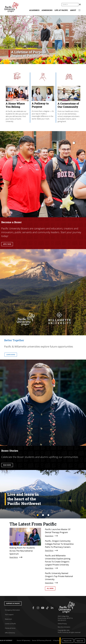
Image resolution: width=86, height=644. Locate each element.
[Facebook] (34, 608)
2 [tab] (43, 515)
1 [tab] (38, 515)
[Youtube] (43, 608)
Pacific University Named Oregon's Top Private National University (59, 576)
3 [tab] (48, 515)
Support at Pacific (13, 603)
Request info (68, 641)
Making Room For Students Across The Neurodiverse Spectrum (22, 551)
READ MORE (7, 465)
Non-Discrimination (64, 627)
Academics (34, 10)
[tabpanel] (43, 494)
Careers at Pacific (10, 624)
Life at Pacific (61, 10)
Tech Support (9, 615)
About (73, 10)
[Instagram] (38, 608)
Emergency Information (12, 610)
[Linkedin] (52, 608)
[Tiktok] (48, 608)
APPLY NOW (7, 244)
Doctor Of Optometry (24, 640)
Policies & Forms (10, 628)
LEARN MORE (11, 355)
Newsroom (8, 619)
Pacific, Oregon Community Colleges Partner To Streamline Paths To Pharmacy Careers (59, 544)
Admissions (47, 10)
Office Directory (10, 633)
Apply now (80, 641)
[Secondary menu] (79, 10)
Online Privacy (62, 624)
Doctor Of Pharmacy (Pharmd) (42, 640)
